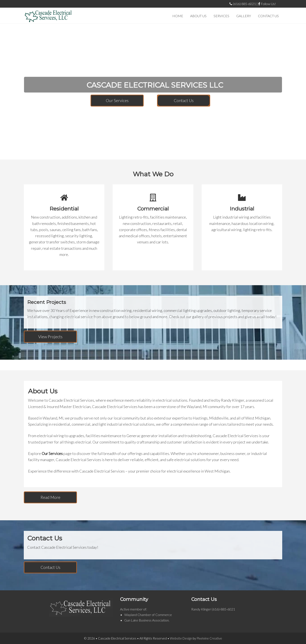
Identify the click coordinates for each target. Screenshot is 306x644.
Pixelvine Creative (209, 638)
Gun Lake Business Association (147, 620)
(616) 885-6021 (243, 4)
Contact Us (184, 100)
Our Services (117, 100)
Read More (50, 497)
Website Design (181, 638)
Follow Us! (267, 4)
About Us (43, 391)
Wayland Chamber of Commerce (148, 615)
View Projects (50, 337)
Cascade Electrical (48, 16)
